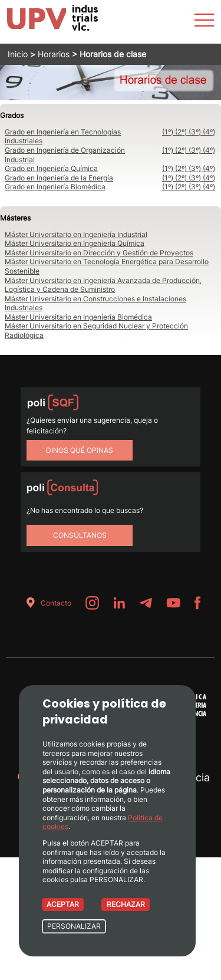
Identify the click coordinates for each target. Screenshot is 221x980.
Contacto (47, 603)
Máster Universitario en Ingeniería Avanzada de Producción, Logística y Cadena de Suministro (103, 285)
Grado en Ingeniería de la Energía (59, 178)
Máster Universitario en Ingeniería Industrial (76, 234)
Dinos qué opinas (80, 450)
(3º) (196, 132)
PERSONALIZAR (74, 926)
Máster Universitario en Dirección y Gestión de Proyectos (99, 253)
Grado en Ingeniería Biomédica (55, 187)
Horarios (54, 54)
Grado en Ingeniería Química (51, 168)
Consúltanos (80, 535)
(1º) (169, 132)
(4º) (209, 132)
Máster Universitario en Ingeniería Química (75, 243)
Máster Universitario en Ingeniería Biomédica (78, 317)
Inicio (18, 54)
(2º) (182, 132)
